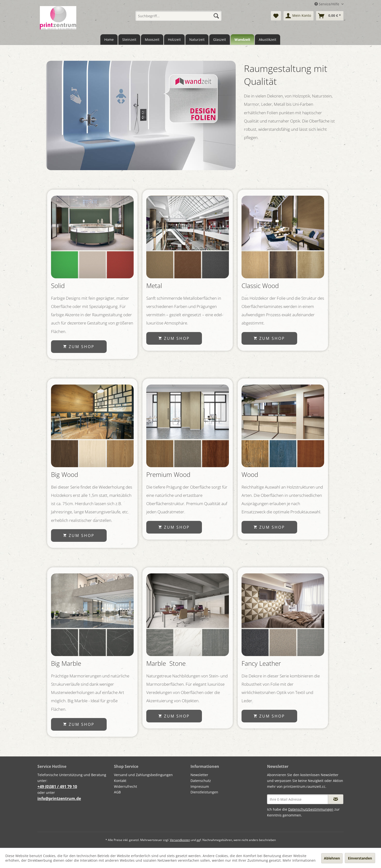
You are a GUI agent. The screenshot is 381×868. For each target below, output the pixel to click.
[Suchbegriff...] (178, 16)
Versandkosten (180, 840)
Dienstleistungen (204, 792)
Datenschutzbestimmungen (311, 809)
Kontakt (120, 781)
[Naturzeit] (197, 39)
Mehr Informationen (299, 860)
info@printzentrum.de (59, 798)
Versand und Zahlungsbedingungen (143, 775)
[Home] (109, 39)
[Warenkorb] (330, 16)
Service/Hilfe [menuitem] (327, 4)
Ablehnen (332, 858)
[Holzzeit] (174, 39)
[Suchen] (216, 16)
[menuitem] (178, 16)
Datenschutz (201, 781)
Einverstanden (360, 858)
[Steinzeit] (129, 39)
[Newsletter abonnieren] (336, 799)
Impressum (200, 786)
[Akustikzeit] (268, 39)
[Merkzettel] (276, 16)
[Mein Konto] (299, 16)
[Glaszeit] (220, 39)
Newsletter (199, 775)
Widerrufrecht (126, 786)
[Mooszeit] (152, 39)
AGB (117, 792)
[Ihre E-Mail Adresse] (298, 799)
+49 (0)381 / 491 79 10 (57, 787)
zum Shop (79, 347)
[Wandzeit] (242, 39)
